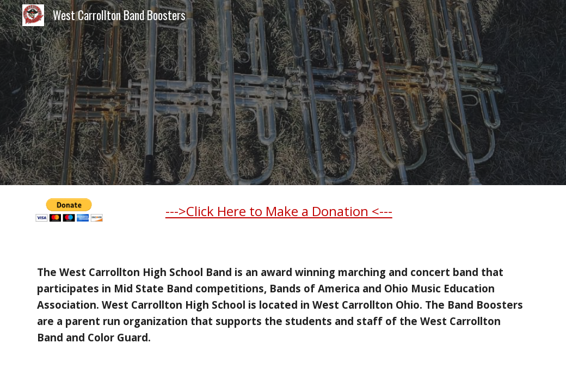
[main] (347, 216)
